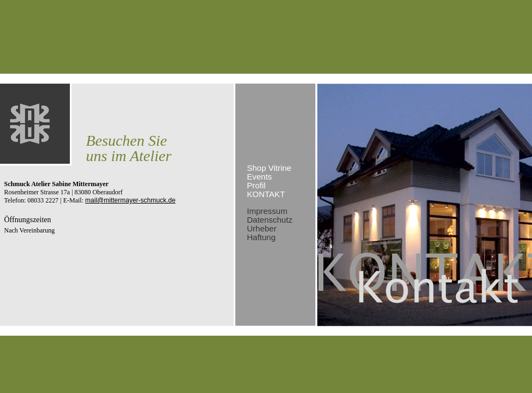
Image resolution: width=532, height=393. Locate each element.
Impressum (267, 211)
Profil (256, 185)
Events (260, 177)
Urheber (262, 228)
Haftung (262, 237)
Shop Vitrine (269, 168)
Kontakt (266, 194)
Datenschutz (270, 220)
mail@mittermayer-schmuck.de (130, 200)
